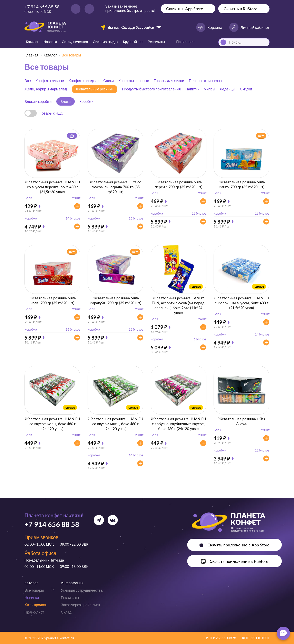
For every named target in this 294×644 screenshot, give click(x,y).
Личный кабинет (249, 27)
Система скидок (106, 42)
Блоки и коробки (38, 101)
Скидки (246, 89)
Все (28, 81)
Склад (66, 612)
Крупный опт (133, 42)
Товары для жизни (169, 81)
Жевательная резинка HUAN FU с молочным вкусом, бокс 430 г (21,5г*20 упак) (242, 303)
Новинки (32, 598)
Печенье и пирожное (206, 81)
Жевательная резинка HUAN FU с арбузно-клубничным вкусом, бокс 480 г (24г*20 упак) (178, 424)
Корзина (209, 27)
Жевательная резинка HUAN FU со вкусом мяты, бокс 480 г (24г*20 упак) (116, 424)
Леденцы (228, 89)
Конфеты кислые (50, 81)
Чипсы (210, 89)
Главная (32, 55)
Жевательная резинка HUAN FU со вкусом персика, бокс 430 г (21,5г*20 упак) (52, 187)
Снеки (109, 81)
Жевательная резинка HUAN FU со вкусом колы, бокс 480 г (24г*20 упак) (52, 424)
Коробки (86, 101)
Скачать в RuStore (240, 9)
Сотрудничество (75, 42)
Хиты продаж (36, 605)
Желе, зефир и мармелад (46, 89)
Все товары (34, 590)
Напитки (192, 89)
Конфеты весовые (134, 81)
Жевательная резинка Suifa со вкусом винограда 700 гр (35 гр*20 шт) (116, 187)
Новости (50, 42)
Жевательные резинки (95, 89)
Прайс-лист (34, 612)
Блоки (66, 101)
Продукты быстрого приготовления (151, 89)
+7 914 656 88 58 (42, 7)
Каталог (32, 42)
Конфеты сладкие (84, 81)
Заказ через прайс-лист (81, 605)
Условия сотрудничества (82, 590)
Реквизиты (156, 42)
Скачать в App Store (185, 9)
